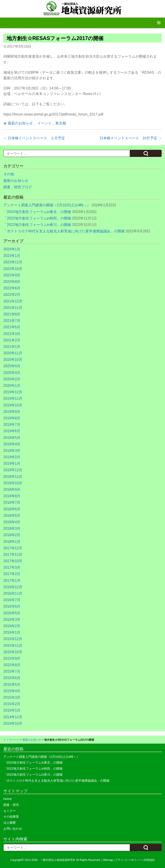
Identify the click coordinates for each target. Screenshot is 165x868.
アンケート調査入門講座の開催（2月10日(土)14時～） (47, 205)
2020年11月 (13, 353)
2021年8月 (12, 314)
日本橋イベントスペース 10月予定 (131, 138)
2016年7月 (12, 600)
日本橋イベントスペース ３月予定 (34, 138)
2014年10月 (13, 723)
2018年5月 (12, 516)
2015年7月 (12, 671)
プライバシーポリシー (128, 860)
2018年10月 (13, 483)
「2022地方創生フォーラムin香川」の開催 (37, 225)
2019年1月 (12, 463)
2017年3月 (12, 567)
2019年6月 (12, 431)
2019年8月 (12, 418)
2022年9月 (12, 275)
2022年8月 (12, 282)
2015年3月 (12, 697)
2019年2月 (12, 457)
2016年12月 (13, 587)
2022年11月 (13, 262)
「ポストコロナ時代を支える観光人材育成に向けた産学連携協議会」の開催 (64, 231)
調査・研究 (11, 805)
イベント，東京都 (52, 123)
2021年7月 (12, 321)
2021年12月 (13, 301)
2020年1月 (12, 386)
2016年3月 (12, 620)
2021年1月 (12, 347)
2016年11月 (13, 593)
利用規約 (149, 860)
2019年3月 (12, 451)
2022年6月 (12, 288)
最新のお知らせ (20, 123)
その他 (9, 174)
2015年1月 (12, 710)
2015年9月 (12, 658)
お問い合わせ (13, 829)
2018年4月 (12, 522)
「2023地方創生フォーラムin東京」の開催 (37, 212)
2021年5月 (12, 327)
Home (7, 799)
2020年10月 (13, 360)
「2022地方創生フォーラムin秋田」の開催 (37, 218)
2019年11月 (13, 399)
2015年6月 (12, 678)
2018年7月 (12, 502)
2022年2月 (12, 295)
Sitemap (108, 860)
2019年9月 (12, 412)
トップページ (11, 740)
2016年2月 (12, 626)
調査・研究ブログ (18, 187)
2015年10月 (13, 652)
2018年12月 (13, 470)
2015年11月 (13, 646)
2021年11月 (13, 308)
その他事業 (11, 817)
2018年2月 (12, 535)
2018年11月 (13, 477)
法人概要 (10, 823)
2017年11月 (13, 555)
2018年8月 (12, 496)
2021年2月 (12, 340)
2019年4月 (12, 444)
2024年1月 (12, 249)
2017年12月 (13, 548)
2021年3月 (12, 334)
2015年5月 (12, 684)
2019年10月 (13, 405)
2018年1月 (12, 542)
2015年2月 (12, 704)
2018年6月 (12, 509)
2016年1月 (12, 632)
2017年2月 (12, 574)
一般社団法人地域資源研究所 (58, 860)
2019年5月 (12, 438)
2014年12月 (13, 717)
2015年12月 (13, 639)
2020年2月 (12, 379)
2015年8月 (12, 665)
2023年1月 (12, 256)
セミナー (10, 811)
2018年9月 (12, 490)
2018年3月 (12, 528)
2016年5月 (12, 613)
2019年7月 (12, 425)
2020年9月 (12, 366)
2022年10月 (13, 269)
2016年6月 (12, 606)
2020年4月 (12, 373)
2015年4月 (12, 691)
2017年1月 (12, 581)
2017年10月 (13, 561)
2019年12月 (13, 392)
